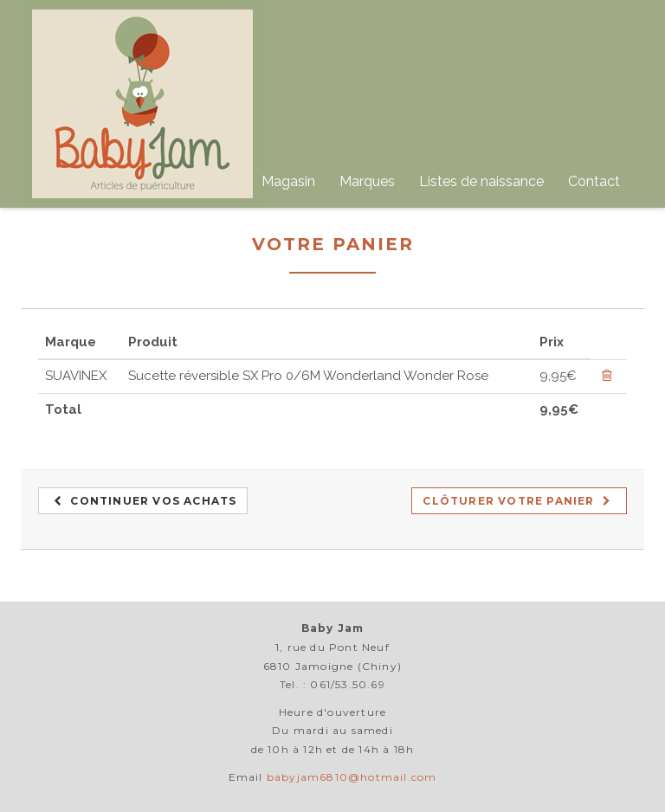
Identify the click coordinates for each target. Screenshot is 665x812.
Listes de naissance (481, 181)
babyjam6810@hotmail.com (352, 777)
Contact (594, 181)
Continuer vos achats (145, 501)
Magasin (288, 181)
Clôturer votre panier (517, 501)
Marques (367, 181)
